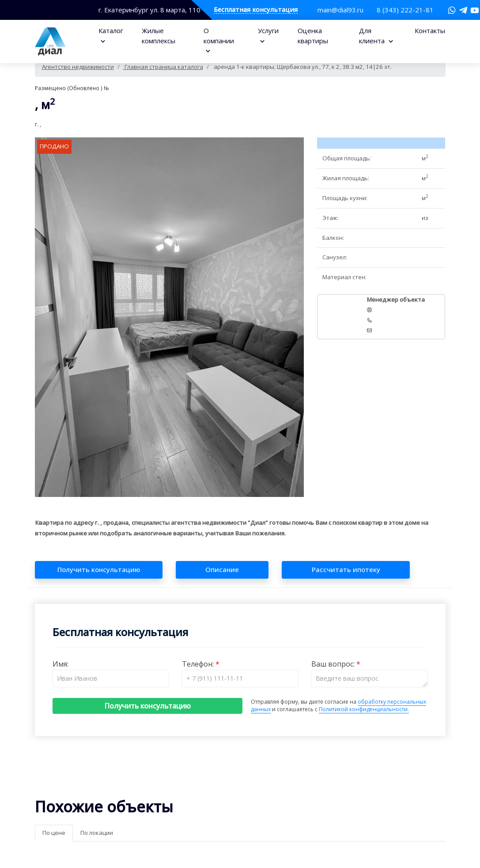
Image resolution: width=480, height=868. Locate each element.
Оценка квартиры (313, 36)
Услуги (268, 30)
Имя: (60, 664)
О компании (219, 36)
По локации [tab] (97, 833)
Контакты (430, 30)
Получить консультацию (147, 706)
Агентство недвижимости (78, 67)
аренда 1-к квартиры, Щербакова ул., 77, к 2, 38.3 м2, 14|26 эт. (302, 67)
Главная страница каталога (163, 67)
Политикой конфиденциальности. (364, 709)
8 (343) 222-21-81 (405, 10)
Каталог (111, 30)
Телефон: (199, 664)
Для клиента (373, 36)
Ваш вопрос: (334, 664)
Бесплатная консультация (256, 10)
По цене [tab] (54, 833)
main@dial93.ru (340, 10)
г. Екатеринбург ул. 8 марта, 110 (149, 10)
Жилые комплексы (159, 36)
